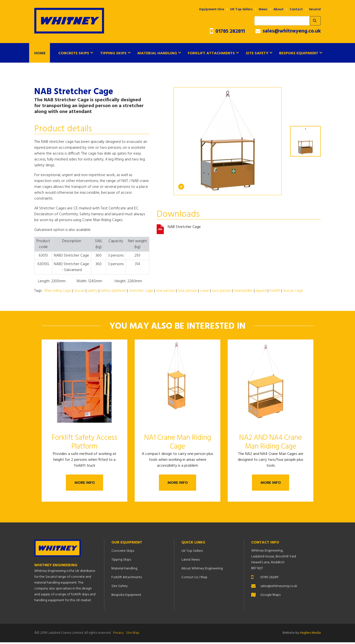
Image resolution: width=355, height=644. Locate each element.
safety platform (113, 291)
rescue (79, 291)
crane (204, 291)
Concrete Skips (74, 53)
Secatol (315, 10)
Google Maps (270, 597)
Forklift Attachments (211, 53)
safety (93, 291)
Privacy (118, 635)
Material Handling (157, 53)
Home (40, 53)
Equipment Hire (212, 10)
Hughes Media (310, 635)
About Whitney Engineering (202, 570)
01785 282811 (227, 31)
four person (187, 291)
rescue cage (293, 291)
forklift (275, 291)
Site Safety (257, 53)
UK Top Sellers (241, 10)
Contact (296, 10)
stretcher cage (141, 291)
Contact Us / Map (194, 579)
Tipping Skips (113, 53)
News (263, 10)
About (278, 10)
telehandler (243, 291)
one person (166, 291)
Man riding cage (58, 291)
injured (261, 291)
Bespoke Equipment (299, 53)
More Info (85, 484)
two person (222, 291)
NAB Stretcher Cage (184, 227)
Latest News (191, 561)
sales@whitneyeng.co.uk (288, 31)
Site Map (133, 635)
